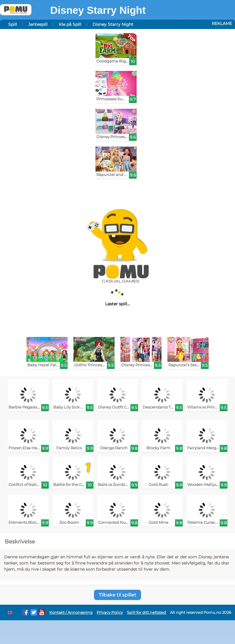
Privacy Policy (110, 612)
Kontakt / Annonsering (71, 612)
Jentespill (38, 24)
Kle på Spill (70, 24)
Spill (13, 24)
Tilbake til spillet (117, 595)
